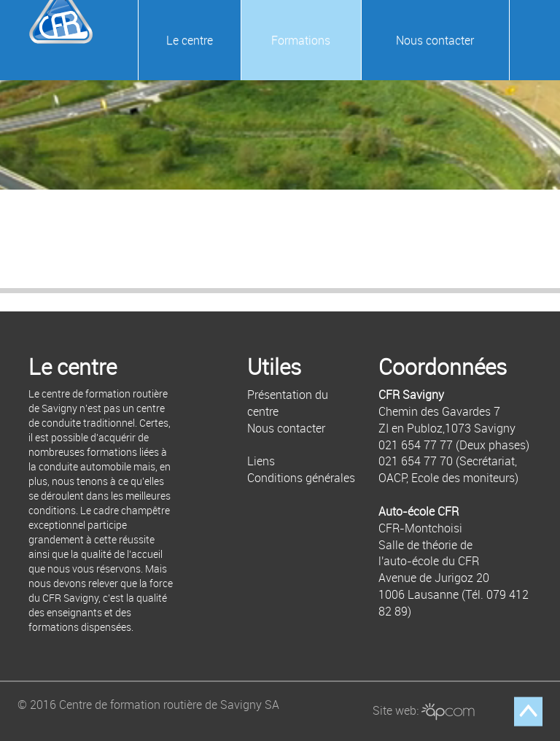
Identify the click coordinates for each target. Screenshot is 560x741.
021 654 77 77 (416, 445)
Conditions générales (301, 478)
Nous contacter (435, 40)
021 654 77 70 (416, 461)
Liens (261, 461)
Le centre (190, 40)
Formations (301, 40)
